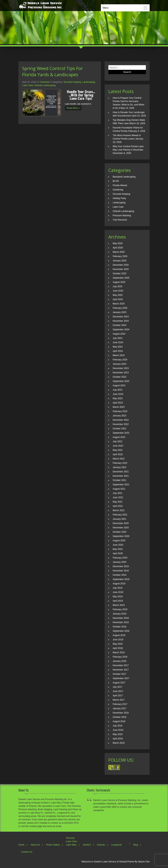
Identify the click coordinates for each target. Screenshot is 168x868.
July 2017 (117, 687)
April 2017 (118, 696)
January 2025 (120, 312)
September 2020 (121, 536)
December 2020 (121, 523)
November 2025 (121, 269)
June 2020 (118, 545)
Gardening (118, 190)
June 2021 (118, 497)
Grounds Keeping (72, 82)
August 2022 (119, 437)
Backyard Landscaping (124, 177)
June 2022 (118, 446)
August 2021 (119, 489)
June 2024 (118, 342)
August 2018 (119, 635)
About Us (35, 845)
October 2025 (120, 274)
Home (21, 845)
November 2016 (121, 713)
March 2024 (119, 355)
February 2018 (120, 657)
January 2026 (120, 261)
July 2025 (117, 286)
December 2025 (121, 265)
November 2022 (121, 424)
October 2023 (120, 377)
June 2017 (118, 691)
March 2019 (119, 605)
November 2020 (121, 528)
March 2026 (119, 252)
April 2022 (118, 454)
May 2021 (118, 502)
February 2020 (120, 558)
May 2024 (118, 347)
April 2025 (118, 299)
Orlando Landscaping (45, 85)
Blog (136, 845)
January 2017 (120, 708)
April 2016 (118, 739)
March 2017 (119, 700)
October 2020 (120, 532)
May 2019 (118, 597)
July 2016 (117, 726)
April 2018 (118, 648)
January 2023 (120, 416)
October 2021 (120, 480)
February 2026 (120, 256)
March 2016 (119, 743)
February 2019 (120, 609)
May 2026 (118, 243)
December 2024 (121, 317)
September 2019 (121, 579)
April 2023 (118, 403)
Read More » (73, 108)
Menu (106, 8)
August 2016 (119, 721)
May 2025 (118, 295)
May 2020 (118, 549)
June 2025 (118, 291)
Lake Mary (71, 845)
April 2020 (118, 553)
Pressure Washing (122, 216)
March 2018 (119, 652)
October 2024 (120, 325)
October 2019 (120, 575)
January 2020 (120, 562)
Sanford (87, 845)
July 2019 (117, 588)
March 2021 (119, 510)
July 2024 (117, 338)
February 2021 (120, 515)
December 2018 (121, 618)
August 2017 (119, 683)
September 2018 (121, 631)
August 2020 (119, 541)
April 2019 (118, 601)
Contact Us (27, 852)
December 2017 (121, 665)
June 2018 (118, 640)
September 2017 (121, 678)
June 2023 (118, 394)
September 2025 (121, 278)
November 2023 (121, 373)
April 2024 (118, 351)
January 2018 (120, 661)
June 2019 (118, 592)
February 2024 (120, 360)
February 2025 (120, 308)
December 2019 (121, 566)
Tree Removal (120, 220)
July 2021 (117, 493)
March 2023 (119, 407)
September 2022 (121, 433)
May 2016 (118, 734)
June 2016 (118, 730)
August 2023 (119, 386)
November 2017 (121, 670)
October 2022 (120, 429)
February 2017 (120, 704)
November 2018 (121, 622)
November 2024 (121, 321)
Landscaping (88, 82)
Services (70, 838)
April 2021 (118, 506)
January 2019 (120, 614)
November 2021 (121, 476)
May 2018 (118, 644)
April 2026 (118, 248)
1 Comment (44, 82)
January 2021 (120, 519)
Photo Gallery (53, 845)
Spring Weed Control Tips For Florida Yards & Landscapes (52, 71)
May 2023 (118, 398)
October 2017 (120, 674)
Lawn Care (28, 85)
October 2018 (120, 627)
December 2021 (121, 472)
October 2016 (120, 717)
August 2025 (119, 282)
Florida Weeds (120, 185)
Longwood (116, 845)
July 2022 (117, 441)
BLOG (116, 181)
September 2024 (121, 330)
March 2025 (119, 304)
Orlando (101, 845)
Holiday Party (119, 198)
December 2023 (121, 368)
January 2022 (120, 467)
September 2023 (121, 381)
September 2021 (121, 485)
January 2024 (120, 364)
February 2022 (120, 463)
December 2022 (121, 420)
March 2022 (119, 459)
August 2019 (119, 584)
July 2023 (117, 390)
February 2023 (120, 411)
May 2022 (118, 450)
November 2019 (121, 571)
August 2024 (119, 334)
